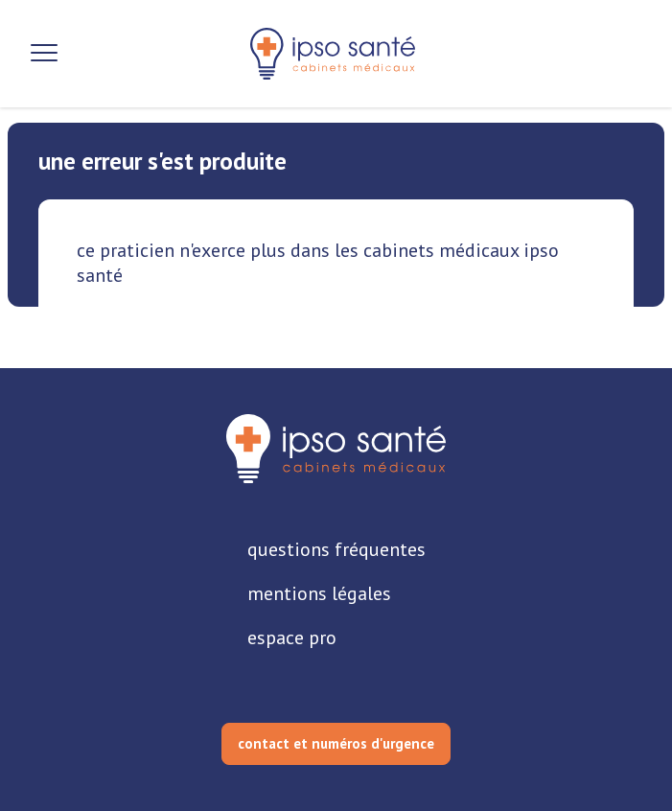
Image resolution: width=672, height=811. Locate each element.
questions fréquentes (336, 549)
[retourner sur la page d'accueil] (336, 449)
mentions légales (319, 593)
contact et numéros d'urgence (336, 743)
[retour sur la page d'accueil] (333, 54)
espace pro (292, 637)
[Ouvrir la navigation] (44, 54)
